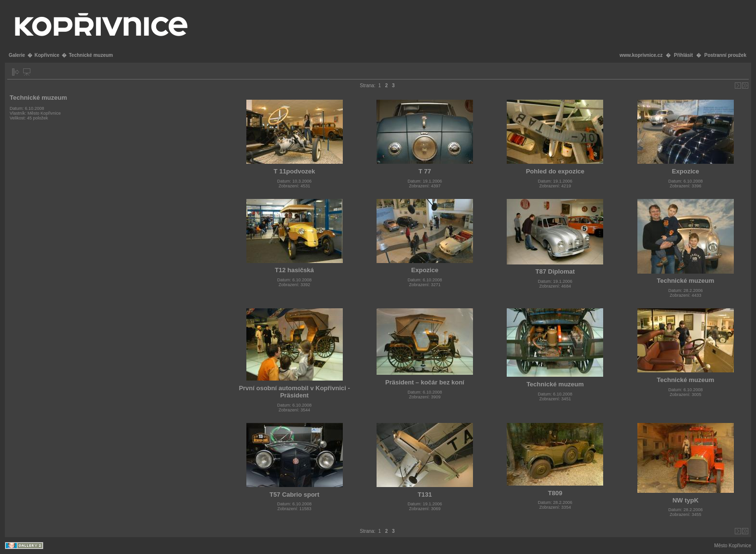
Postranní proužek (725, 55)
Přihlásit (683, 55)
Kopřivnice (47, 55)
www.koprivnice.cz (641, 55)
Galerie (17, 55)
